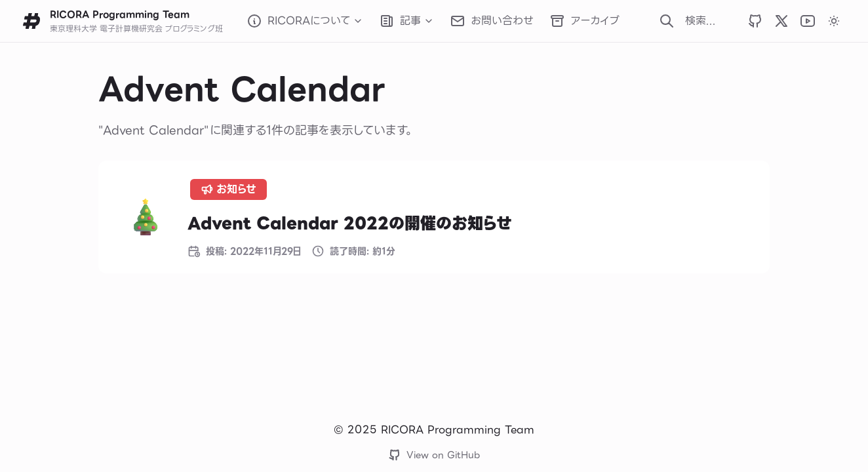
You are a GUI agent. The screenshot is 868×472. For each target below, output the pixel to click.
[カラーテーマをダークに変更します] (834, 21)
